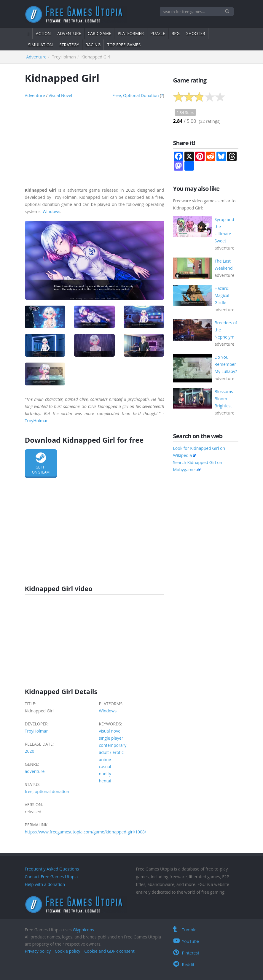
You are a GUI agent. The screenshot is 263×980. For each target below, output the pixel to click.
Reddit (184, 964)
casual (105, 767)
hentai (105, 781)
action (43, 33)
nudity (105, 774)
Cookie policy (68, 951)
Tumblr (185, 930)
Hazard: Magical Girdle (222, 295)
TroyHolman (37, 421)
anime (105, 759)
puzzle (158, 33)
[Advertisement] (95, 141)
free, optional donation (136, 95)
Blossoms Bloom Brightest (224, 399)
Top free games (124, 45)
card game (99, 33)
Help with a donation (45, 884)
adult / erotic (111, 752)
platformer (131, 33)
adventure (69, 33)
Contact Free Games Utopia (51, 877)
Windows (52, 211)
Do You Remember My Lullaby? (226, 364)
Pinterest (186, 953)
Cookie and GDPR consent (109, 951)
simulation (41, 45)
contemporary (113, 745)
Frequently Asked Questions (52, 869)
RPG (176, 33)
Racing (93, 45)
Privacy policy (38, 951)
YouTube (186, 941)
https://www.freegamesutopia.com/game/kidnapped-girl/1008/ (86, 832)
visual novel (60, 95)
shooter (196, 33)
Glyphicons (83, 930)
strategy (69, 45)
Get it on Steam (41, 464)
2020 (30, 751)
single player (111, 738)
